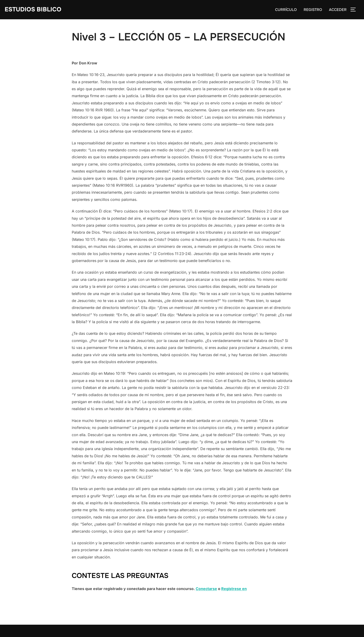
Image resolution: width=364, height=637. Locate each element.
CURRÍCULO (286, 10)
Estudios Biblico (33, 9)
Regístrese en (234, 589)
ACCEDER (338, 10)
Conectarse (206, 589)
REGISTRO (313, 10)
